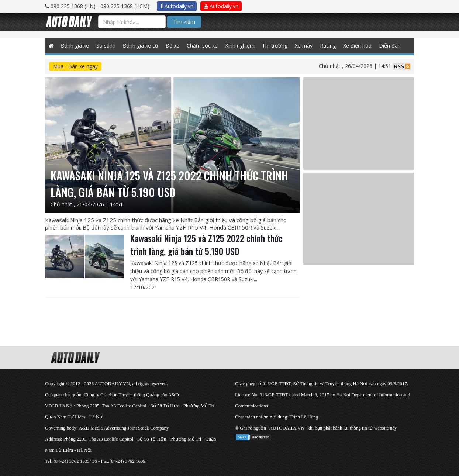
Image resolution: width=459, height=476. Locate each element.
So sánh (106, 46)
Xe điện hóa (357, 46)
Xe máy (304, 46)
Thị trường (275, 46)
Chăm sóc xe (202, 46)
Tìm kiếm (184, 22)
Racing (328, 46)
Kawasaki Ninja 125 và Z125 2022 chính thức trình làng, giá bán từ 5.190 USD (206, 244)
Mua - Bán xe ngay (75, 66)
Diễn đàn (390, 46)
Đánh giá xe (75, 46)
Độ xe (172, 46)
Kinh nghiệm (240, 46)
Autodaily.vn (177, 6)
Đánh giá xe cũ (141, 46)
